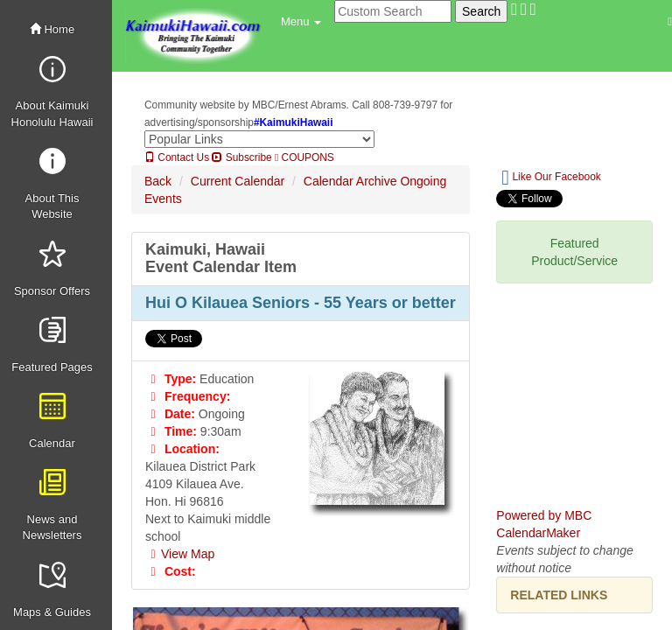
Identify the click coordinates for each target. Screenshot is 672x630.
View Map (180, 554)
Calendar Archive (350, 181)
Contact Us (177, 157)
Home (52, 29)
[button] (301, 22)
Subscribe (241, 157)
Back (158, 181)
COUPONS (304, 157)
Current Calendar (238, 181)
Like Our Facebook (551, 178)
